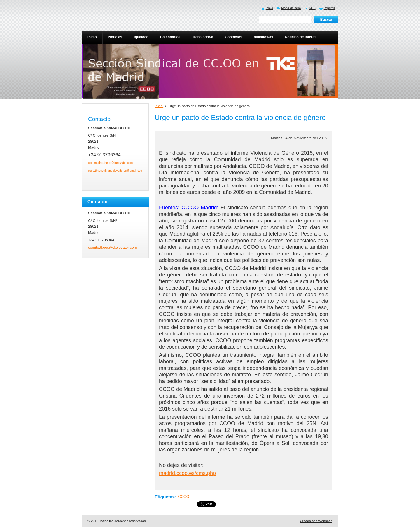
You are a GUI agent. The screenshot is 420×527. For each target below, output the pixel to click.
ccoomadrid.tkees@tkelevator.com (110, 163)
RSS (312, 8)
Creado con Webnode (316, 521)
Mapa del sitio (291, 8)
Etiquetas (165, 497)
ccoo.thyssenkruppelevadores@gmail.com (116, 171)
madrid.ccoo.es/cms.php (187, 473)
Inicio (159, 106)
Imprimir (329, 8)
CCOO (183, 496)
